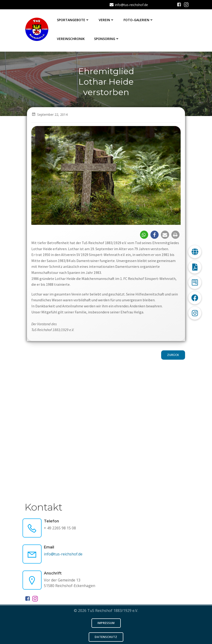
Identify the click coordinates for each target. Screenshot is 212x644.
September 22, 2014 (50, 115)
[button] (144, 235)
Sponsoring (107, 39)
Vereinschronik (71, 39)
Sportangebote (73, 20)
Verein (107, 20)
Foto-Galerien (139, 20)
